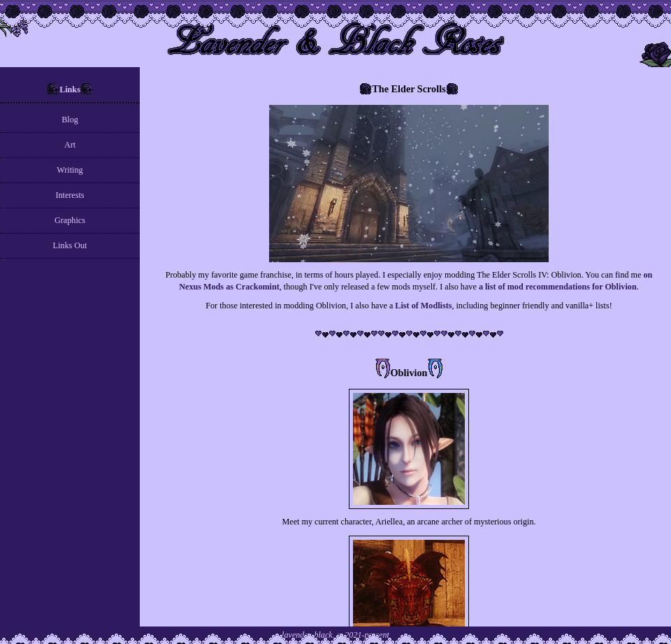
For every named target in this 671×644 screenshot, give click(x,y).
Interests (70, 195)
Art (70, 145)
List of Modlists (423, 306)
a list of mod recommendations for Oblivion (558, 287)
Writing (70, 170)
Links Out (70, 245)
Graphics (70, 220)
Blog (70, 120)
